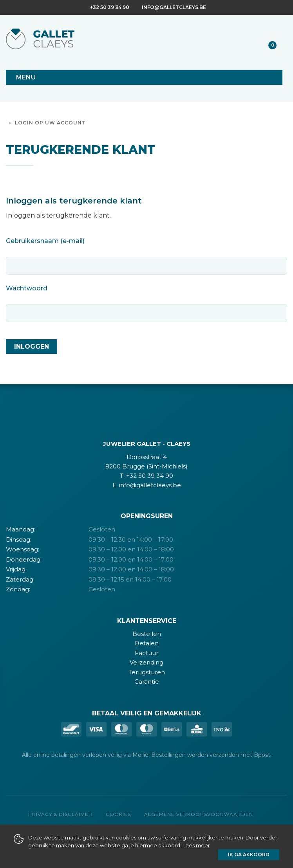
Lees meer (196, 845)
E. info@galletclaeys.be (147, 485)
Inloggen (32, 347)
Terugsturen (147, 672)
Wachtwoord (27, 288)
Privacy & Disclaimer (60, 814)
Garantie (147, 682)
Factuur (146, 653)
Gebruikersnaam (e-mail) (45, 241)
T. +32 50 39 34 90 (146, 476)
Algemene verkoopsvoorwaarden (199, 814)
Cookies (118, 814)
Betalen (147, 643)
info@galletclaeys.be (174, 7)
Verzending (146, 662)
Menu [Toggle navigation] (26, 77)
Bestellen (147, 634)
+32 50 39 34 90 (110, 7)
